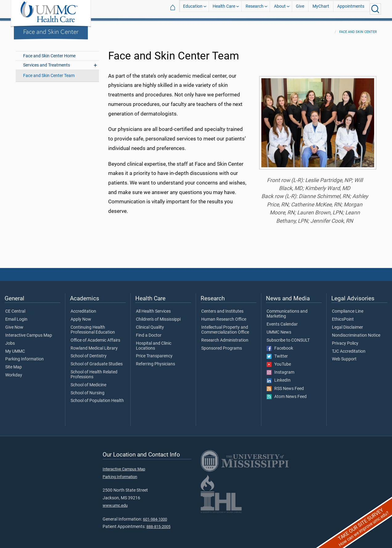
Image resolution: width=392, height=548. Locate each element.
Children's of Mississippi (158, 316)
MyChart (321, 9)
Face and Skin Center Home (49, 52)
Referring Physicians (155, 360)
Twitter (277, 353)
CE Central (15, 308)
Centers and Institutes (222, 308)
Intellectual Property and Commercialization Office (225, 326)
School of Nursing (88, 389)
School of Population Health (97, 397)
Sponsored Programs (222, 345)
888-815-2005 (158, 523)
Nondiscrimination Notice (356, 332)
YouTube (279, 361)
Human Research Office (224, 316)
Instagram (280, 369)
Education (193, 9)
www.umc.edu (115, 502)
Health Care (224, 9)
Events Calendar (282, 321)
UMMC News (279, 329)
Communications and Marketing (287, 310)
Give (300, 9)
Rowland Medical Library (94, 345)
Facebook (280, 345)
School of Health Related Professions (94, 371)
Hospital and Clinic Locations (154, 342)
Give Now (14, 324)
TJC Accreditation (349, 348)
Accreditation (83, 308)
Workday (14, 371)
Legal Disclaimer (347, 324)
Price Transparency (154, 352)
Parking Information (24, 355)
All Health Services (153, 308)
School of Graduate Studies (97, 360)
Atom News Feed (287, 393)
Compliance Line (348, 308)
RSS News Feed (285, 385)
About (280, 9)
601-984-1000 (155, 516)
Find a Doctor (149, 332)
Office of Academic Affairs (95, 337)
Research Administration (225, 337)
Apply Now (81, 316)
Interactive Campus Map (29, 332)
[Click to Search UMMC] (375, 9)
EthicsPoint (343, 316)
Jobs (10, 340)
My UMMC (15, 348)
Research (255, 9)
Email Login (16, 316)
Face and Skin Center (51, 31)
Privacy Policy (345, 340)
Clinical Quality (150, 324)
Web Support (344, 355)
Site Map (14, 363)
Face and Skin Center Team (49, 72)
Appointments (351, 9)
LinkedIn (279, 377)
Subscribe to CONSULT (288, 337)
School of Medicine (88, 381)
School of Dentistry (89, 352)
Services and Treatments (47, 61)
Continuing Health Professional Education (93, 326)
